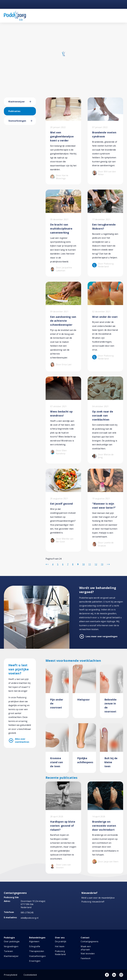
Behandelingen (37, 938)
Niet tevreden (88, 954)
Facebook (86, 958)
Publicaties (14, 111)
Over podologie (12, 941)
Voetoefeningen (17, 121)
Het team (60, 946)
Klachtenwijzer (17, 102)
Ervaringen (35, 961)
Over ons (60, 938)
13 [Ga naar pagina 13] (102, 564)
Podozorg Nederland (60, 953)
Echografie (35, 946)
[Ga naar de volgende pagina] (107, 564)
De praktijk (61, 941)
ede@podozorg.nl (30, 918)
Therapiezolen (37, 951)
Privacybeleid (10, 975)
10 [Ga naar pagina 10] (83, 564)
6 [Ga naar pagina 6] (63, 564)
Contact (85, 938)
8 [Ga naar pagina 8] (73, 564)
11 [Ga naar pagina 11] (90, 564)
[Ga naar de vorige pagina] (48, 564)
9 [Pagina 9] (78, 564)
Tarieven (8, 951)
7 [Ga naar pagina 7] (68, 564)
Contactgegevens (90, 941)
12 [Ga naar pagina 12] (96, 564)
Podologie (9, 938)
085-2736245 (27, 913)
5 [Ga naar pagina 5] (58, 564)
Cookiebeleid (30, 975)
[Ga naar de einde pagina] (109, 564)
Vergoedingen (11, 946)
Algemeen (34, 941)
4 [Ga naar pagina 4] (53, 564)
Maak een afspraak (86, 948)
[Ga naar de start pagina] (46, 564)
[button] (33, 102)
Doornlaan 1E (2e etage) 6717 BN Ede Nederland (33, 904)
